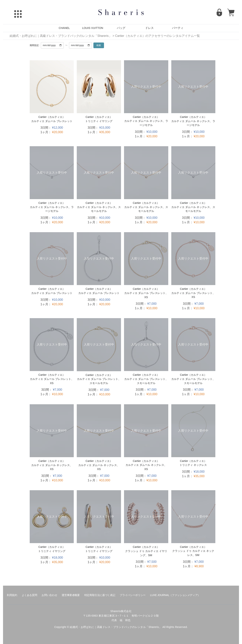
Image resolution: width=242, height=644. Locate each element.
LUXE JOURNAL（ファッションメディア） (175, 595)
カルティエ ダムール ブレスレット (52, 121)
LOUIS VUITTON (93, 28)
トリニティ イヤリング (99, 121)
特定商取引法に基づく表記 (100, 595)
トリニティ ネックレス (193, 465)
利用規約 (12, 595)
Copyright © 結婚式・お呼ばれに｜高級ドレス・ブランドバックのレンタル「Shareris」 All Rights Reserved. (121, 627)
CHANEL (64, 28)
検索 (99, 45)
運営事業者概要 (71, 595)
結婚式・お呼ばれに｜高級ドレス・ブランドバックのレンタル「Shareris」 (61, 36)
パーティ (178, 28)
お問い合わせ (49, 595)
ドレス (149, 28)
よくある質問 (29, 595)
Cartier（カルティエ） (52, 117)
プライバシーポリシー (133, 595)
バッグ (121, 28)
